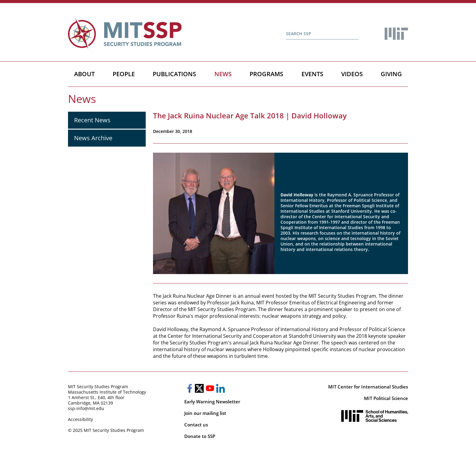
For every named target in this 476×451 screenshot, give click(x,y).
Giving (391, 74)
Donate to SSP (200, 436)
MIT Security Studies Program (98, 387)
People (124, 74)
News (223, 74)
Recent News (92, 120)
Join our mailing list (205, 413)
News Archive (93, 138)
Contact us (196, 425)
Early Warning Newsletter (212, 402)
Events (312, 74)
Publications (174, 74)
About (84, 74)
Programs (266, 74)
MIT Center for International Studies (368, 387)
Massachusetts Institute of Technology (107, 392)
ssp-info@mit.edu (86, 408)
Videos (352, 74)
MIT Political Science (386, 398)
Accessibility (80, 419)
